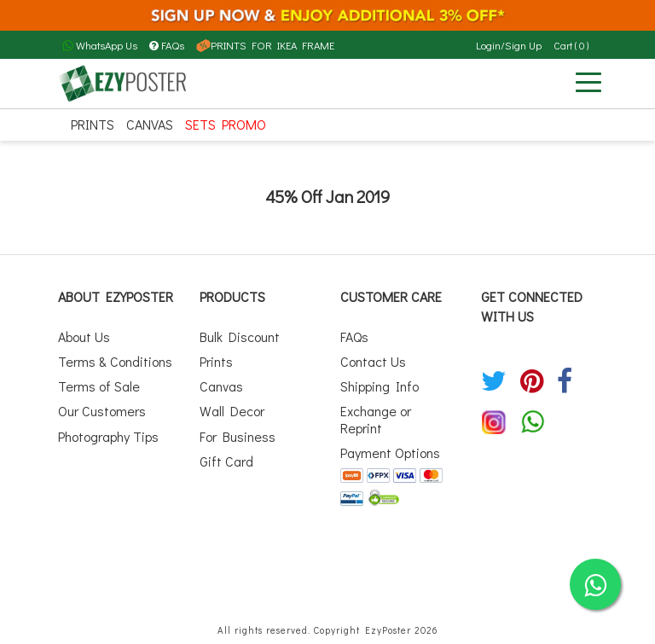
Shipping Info (380, 386)
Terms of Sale (99, 386)
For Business (238, 436)
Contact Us (373, 361)
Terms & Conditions (115, 361)
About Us (84, 337)
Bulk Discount (240, 337)
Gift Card (226, 461)
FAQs (167, 45)
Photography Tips (108, 436)
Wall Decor (232, 411)
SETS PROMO (226, 124)
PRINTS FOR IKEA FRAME (265, 45)
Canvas (150, 124)
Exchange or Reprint (376, 419)
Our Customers (102, 411)
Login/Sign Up (509, 45)
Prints (93, 124)
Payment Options (390, 453)
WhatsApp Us (100, 45)
